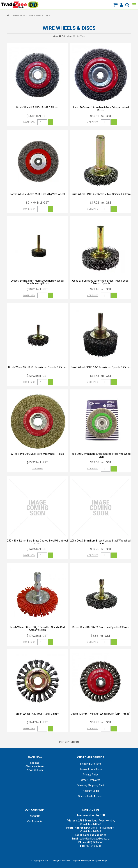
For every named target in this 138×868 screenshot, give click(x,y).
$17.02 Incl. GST (101, 203)
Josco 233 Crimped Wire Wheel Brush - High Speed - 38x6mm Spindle (101, 282)
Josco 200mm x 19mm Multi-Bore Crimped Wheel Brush (101, 109)
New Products (35, 770)
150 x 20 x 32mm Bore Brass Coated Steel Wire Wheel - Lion (101, 455)
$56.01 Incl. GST (37, 116)
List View (81, 36)
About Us (35, 816)
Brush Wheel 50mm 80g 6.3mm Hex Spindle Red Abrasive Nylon (37, 629)
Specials (35, 763)
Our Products (35, 821)
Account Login (91, 791)
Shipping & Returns (91, 764)
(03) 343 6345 (95, 842)
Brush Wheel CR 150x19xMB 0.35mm (37, 108)
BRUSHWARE (19, 16)
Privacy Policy (91, 775)
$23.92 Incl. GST (37, 376)
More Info (29, 122)
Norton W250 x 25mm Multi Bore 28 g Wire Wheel (37, 194)
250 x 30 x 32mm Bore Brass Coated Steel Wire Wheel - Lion (37, 542)
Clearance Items (35, 766)
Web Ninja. (102, 861)
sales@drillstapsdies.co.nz (95, 839)
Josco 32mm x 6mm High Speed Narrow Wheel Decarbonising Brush (37, 282)
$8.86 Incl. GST (101, 636)
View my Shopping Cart (91, 785)
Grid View (67, 36)
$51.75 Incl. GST (101, 722)
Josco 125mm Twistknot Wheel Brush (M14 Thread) (101, 714)
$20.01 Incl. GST (37, 289)
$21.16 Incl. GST (101, 289)
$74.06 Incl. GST (37, 549)
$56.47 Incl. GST (37, 722)
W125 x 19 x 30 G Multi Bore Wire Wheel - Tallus (37, 454)
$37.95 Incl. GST (101, 549)
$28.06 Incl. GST (101, 462)
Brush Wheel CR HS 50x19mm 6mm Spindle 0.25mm (101, 367)
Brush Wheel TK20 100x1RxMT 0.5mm (37, 714)
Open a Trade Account (91, 796)
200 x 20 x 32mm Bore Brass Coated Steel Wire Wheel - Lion (101, 542)
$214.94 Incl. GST (37, 203)
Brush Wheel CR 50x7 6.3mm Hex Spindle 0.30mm (101, 627)
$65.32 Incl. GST (37, 462)
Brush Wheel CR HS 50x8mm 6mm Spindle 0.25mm (37, 367)
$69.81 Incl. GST (101, 116)
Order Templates (91, 780)
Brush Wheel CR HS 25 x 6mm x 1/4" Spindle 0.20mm (101, 194)
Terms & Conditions (91, 769)
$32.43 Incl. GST (101, 376)
